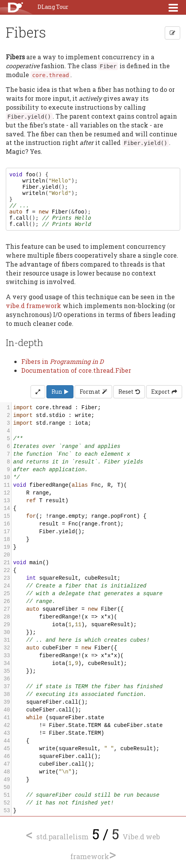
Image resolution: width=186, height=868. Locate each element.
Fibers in (62, 361)
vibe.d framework (33, 306)
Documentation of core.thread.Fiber (76, 370)
